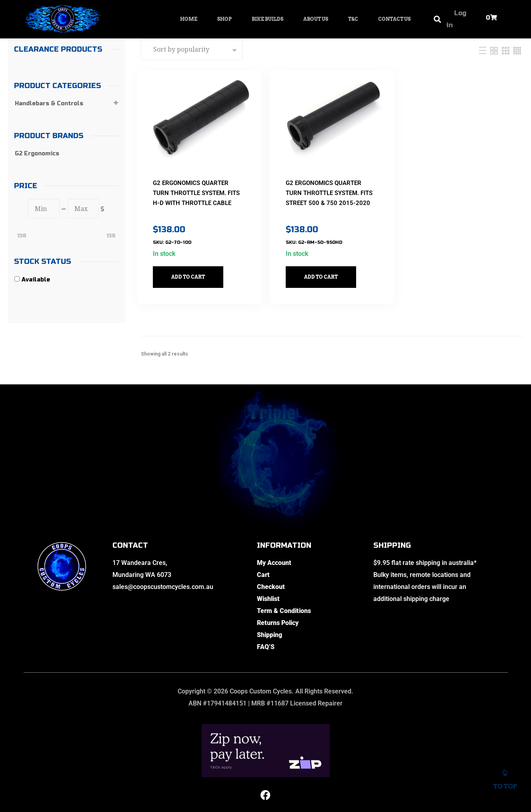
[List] (484, 50)
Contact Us (394, 19)
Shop (224, 19)
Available (36, 280)
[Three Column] (507, 50)
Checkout (271, 581)
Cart (263, 569)
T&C (353, 19)
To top (505, 781)
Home (189, 19)
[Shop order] (192, 49)
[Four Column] (517, 50)
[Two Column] (495, 50)
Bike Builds (268, 19)
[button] (438, 19)
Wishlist (268, 593)
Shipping (270, 629)
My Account (274, 557)
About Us (316, 19)
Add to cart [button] (192, 271)
